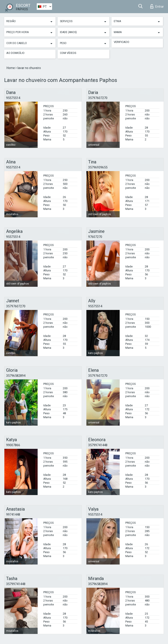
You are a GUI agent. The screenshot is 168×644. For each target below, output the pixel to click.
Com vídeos (68, 53)
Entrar (157, 6)
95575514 (13, 98)
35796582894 (16, 376)
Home (11, 68)
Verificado (122, 42)
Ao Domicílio (15, 53)
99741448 (13, 515)
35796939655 (98, 167)
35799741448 (98, 445)
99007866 (13, 445)
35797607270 (98, 98)
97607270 (95, 237)
